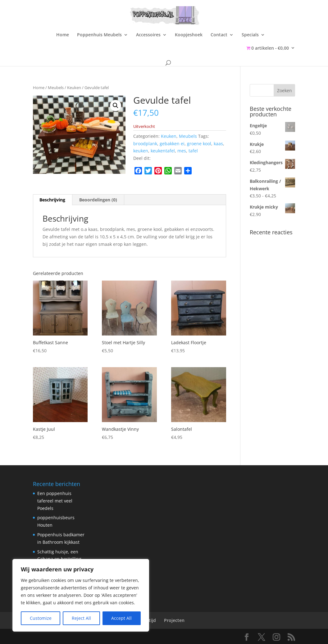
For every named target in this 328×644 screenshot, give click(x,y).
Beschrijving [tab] (52, 200)
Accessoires (148, 35)
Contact (219, 35)
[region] (81, 595)
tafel (193, 151)
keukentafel (163, 151)
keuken (141, 151)
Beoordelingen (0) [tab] (98, 200)
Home (63, 35)
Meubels (56, 88)
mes (182, 151)
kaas (218, 144)
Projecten (174, 620)
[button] (116, 106)
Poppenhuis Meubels (99, 35)
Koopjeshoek (189, 35)
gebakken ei (172, 144)
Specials (250, 35)
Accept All (121, 618)
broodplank (145, 144)
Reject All (81, 618)
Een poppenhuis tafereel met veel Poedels (55, 501)
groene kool (199, 144)
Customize (41, 618)
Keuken (74, 88)
